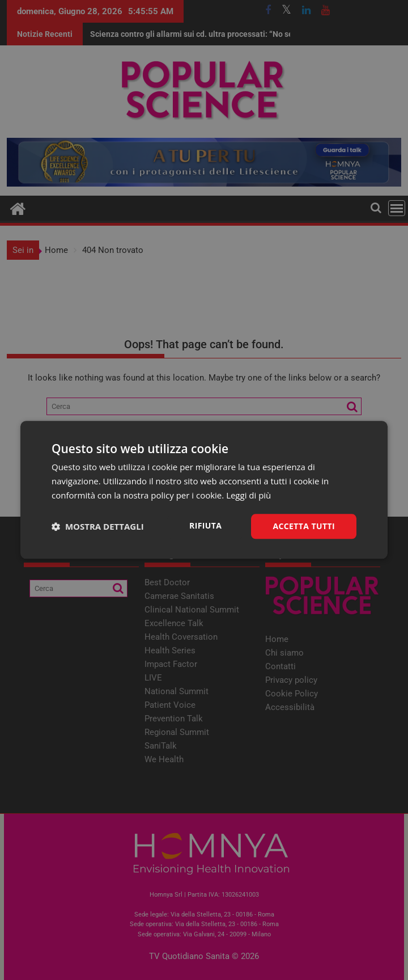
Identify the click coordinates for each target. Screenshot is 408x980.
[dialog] (204, 490)
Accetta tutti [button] (304, 526)
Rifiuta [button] (205, 525)
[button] (98, 526)
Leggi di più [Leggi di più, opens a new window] (248, 495)
